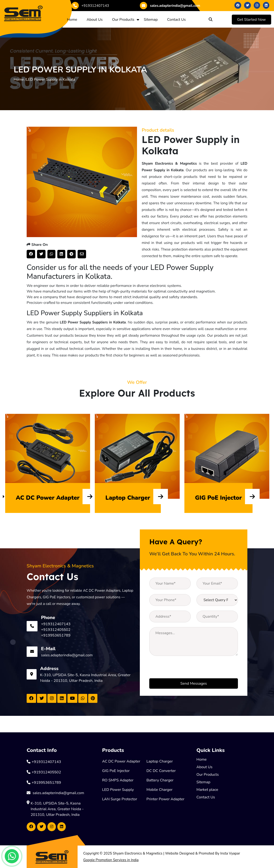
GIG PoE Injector (116, 771)
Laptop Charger (160, 761)
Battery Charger (160, 780)
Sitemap (151, 20)
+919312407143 (90, 6)
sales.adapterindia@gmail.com (170, 6)
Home (72, 20)
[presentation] (185, 669)
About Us (95, 20)
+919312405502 (56, 630)
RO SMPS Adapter (118, 780)
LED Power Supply (118, 790)
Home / (20, 80)
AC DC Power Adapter (121, 761)
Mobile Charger (160, 790)
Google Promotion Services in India (111, 860)
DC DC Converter (161, 771)
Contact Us (176, 20)
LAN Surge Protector (120, 799)
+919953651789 (56, 635)
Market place (207, 790)
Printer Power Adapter (165, 799)
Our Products (123, 20)
